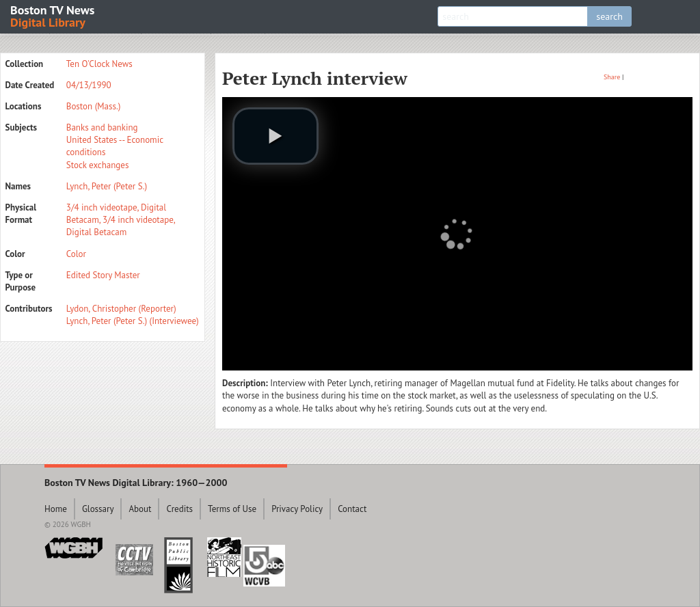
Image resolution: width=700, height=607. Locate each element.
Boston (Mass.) (94, 106)
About (140, 509)
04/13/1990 (89, 85)
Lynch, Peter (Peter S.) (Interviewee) (133, 321)
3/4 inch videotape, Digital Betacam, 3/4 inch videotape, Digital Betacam (121, 220)
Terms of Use (232, 509)
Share (612, 77)
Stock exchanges (98, 165)
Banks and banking (102, 127)
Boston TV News (53, 15)
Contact (352, 509)
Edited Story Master (103, 275)
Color (76, 254)
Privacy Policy (297, 509)
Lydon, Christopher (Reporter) (121, 309)
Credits (179, 509)
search (609, 16)
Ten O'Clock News (99, 64)
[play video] (275, 136)
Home (56, 509)
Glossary (98, 509)
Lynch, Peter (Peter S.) (107, 186)
